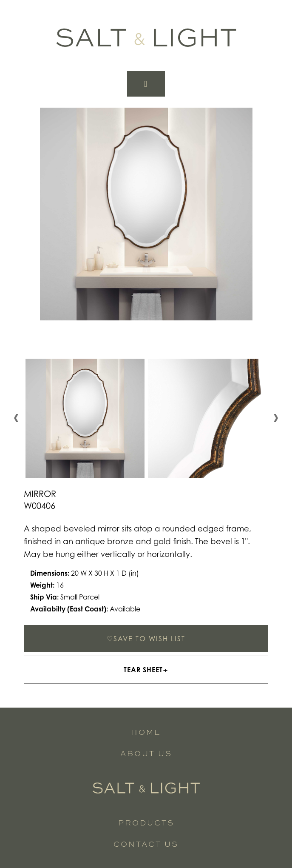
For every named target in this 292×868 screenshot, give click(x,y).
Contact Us (146, 844)
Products (146, 822)
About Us (146, 753)
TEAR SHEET (143, 670)
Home (146, 732)
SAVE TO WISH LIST (146, 639)
